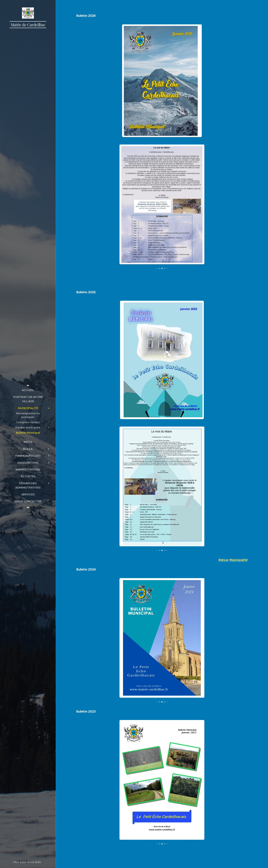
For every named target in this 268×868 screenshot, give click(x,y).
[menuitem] (28, 390)
